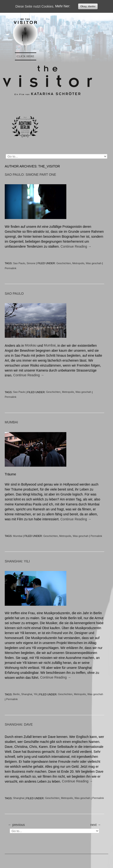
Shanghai (27, 694)
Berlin (16, 694)
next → (95, 825)
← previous (16, 825)
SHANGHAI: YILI (17, 561)
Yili (35, 694)
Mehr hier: (63, 6)
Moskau (31, 346)
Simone (31, 263)
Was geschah (94, 263)
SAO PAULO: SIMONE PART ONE (30, 175)
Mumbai (50, 346)
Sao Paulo (19, 263)
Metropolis (78, 263)
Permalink (11, 268)
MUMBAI (11, 422)
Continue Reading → (76, 246)
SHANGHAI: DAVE (19, 725)
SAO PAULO (14, 294)
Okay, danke (88, 6)
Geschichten (64, 263)
